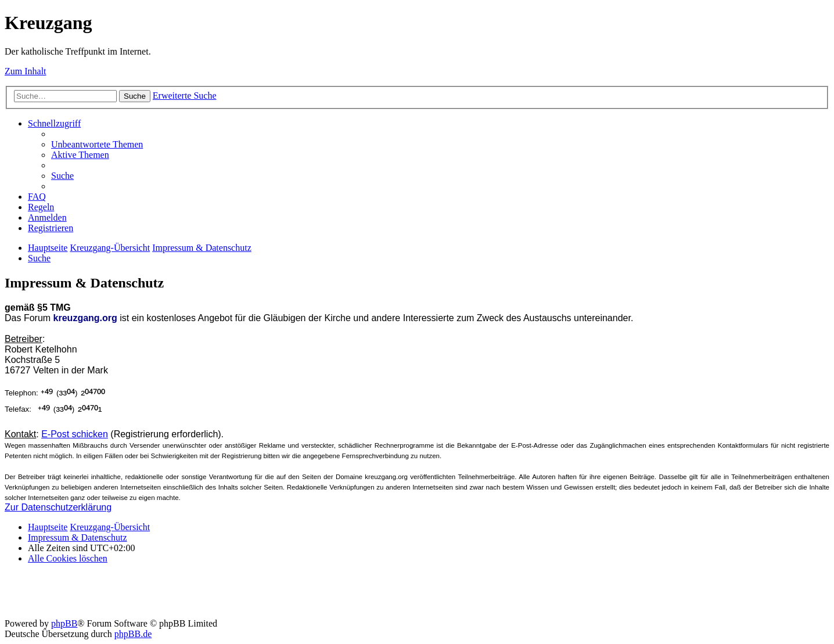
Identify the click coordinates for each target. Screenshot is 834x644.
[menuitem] (97, 144)
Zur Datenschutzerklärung (58, 507)
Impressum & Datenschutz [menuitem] (78, 537)
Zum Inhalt (26, 71)
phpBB (64, 623)
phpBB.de (133, 634)
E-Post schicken (75, 434)
